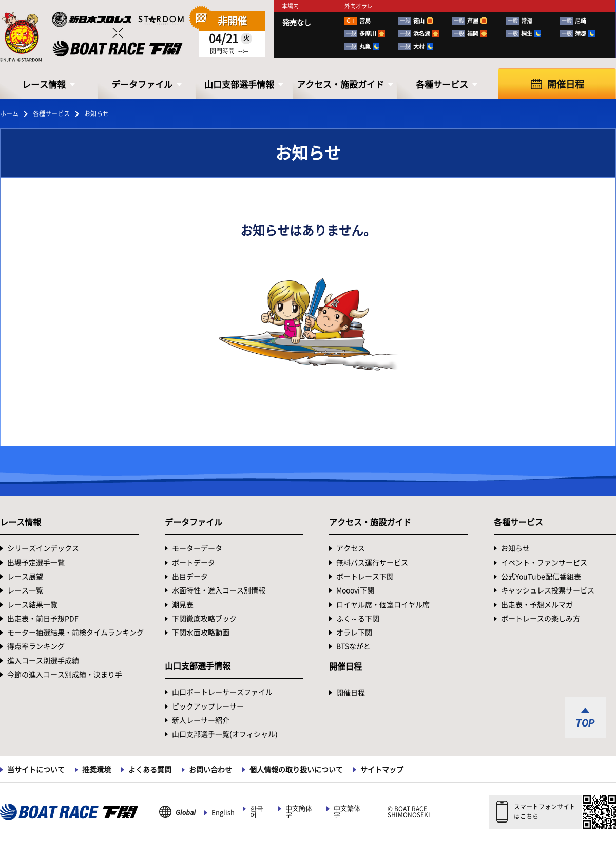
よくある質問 (150, 770)
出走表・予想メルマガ (537, 605)
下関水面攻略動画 (201, 633)
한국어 (257, 812)
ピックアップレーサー (208, 706)
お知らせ (515, 548)
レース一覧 (25, 590)
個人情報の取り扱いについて (296, 770)
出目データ (190, 577)
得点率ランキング (36, 646)
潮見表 (183, 605)
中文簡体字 (299, 812)
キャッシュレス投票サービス (548, 590)
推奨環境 (97, 770)
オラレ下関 (354, 633)
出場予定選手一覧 (36, 563)
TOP (585, 723)
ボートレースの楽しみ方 (541, 619)
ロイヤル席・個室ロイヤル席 (383, 605)
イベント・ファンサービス (544, 563)
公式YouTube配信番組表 (541, 577)
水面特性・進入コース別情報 (219, 590)
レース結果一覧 (32, 605)
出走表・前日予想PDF (43, 619)
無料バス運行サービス (372, 563)
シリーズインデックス (43, 548)
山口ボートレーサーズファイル (222, 692)
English (223, 813)
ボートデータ (194, 563)
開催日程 (566, 84)
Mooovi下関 (355, 590)
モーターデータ (197, 548)
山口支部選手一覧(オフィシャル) (225, 734)
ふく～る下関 (358, 619)
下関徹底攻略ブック (204, 619)
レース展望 (25, 577)
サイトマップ (382, 770)
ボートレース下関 (365, 577)
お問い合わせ (210, 770)
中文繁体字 (347, 812)
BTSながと (353, 646)
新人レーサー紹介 (201, 720)
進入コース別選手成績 (43, 661)
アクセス (351, 548)
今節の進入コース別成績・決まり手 (65, 675)
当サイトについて (36, 770)
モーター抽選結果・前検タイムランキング (75, 633)
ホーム (9, 113)
